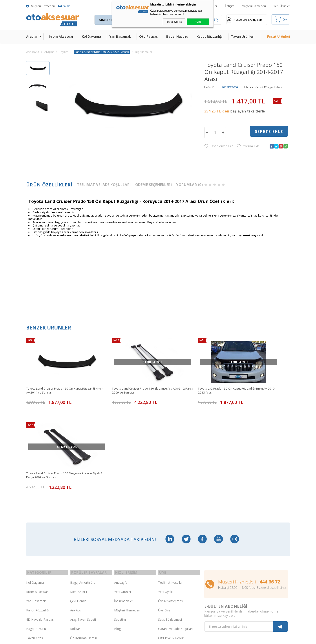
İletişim (230, 6)
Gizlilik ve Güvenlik (171, 543)
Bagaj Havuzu (177, 36)
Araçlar (32, 36)
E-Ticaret (145, 638)
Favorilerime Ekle (218, 146)
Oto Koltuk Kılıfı (37, 562)
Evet (198, 22)
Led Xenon (34, 590)
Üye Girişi (165, 516)
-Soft (135, 638)
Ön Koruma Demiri (84, 543)
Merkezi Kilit (79, 497)
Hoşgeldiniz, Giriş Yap (244, 20)
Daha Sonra (174, 22)
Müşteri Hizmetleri (254, 6)
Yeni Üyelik (166, 497)
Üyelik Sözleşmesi (171, 506)
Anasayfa (121, 488)
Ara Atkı (76, 516)
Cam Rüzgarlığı (37, 553)
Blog (117, 534)
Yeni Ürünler (282, 6)
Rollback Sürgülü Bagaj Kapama (86, 571)
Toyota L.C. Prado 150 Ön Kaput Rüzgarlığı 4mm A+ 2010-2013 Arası (190, 381)
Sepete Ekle (269, 132)
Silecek (75, 553)
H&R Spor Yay (36, 580)
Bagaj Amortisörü (83, 488)
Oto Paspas (149, 36)
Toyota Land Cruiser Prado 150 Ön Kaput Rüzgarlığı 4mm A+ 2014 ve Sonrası (56, 381)
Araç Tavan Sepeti (83, 525)
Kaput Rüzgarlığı (210, 36)
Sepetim (120, 525)
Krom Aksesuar (61, 36)
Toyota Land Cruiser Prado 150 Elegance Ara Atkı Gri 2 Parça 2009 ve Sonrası (122, 381)
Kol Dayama (91, 36)
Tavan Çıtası (35, 543)
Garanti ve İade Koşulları (175, 534)
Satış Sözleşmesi (170, 525)
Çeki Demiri (78, 506)
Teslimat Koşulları (171, 488)
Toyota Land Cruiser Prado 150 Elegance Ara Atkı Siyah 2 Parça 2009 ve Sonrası (255, 381)
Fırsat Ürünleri (279, 36)
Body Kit (32, 571)
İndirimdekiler (124, 506)
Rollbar (75, 534)
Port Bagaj (78, 562)
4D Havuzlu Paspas (40, 525)
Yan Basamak (120, 36)
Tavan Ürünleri (243, 36)
